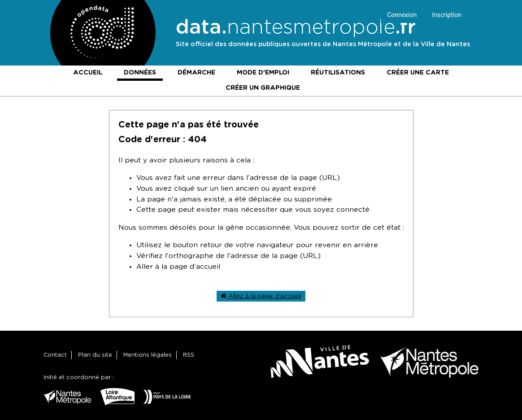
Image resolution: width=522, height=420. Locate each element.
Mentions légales (148, 355)
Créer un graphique (263, 88)
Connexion (402, 15)
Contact (55, 355)
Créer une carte (418, 73)
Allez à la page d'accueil (261, 296)
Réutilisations (338, 73)
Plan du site (95, 355)
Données (140, 73)
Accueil (88, 73)
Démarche (196, 73)
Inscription (447, 15)
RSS (189, 355)
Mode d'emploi (263, 73)
